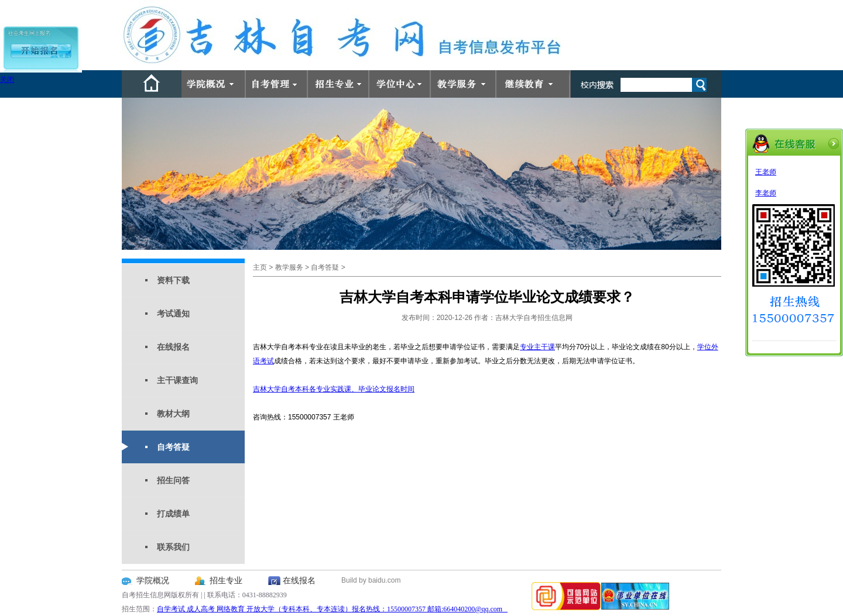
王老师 (766, 172)
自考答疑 (173, 447)
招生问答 (173, 480)
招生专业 (226, 581)
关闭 (7, 80)
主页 (260, 267)
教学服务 (289, 267)
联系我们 (173, 547)
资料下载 (173, 280)
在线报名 (173, 347)
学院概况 (153, 581)
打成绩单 (173, 514)
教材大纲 (173, 414)
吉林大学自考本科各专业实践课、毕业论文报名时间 (334, 389)
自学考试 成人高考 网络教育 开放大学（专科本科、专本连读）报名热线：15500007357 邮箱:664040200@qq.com (332, 609)
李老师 (766, 193)
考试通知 (173, 314)
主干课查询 (177, 380)
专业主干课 (537, 347)
